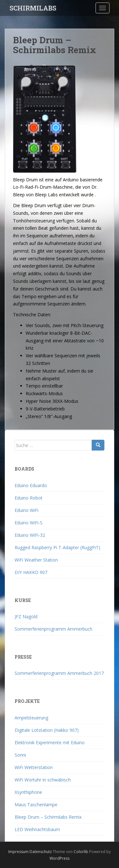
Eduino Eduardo (31, 485)
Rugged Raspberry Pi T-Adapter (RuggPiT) (57, 547)
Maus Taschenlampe (36, 805)
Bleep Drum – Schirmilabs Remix (48, 817)
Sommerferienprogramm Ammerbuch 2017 (59, 673)
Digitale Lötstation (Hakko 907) (47, 730)
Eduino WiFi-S (29, 523)
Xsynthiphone (28, 792)
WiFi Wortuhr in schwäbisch (43, 780)
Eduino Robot (29, 498)
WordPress (60, 858)
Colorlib (81, 852)
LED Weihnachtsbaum (37, 829)
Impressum (18, 852)
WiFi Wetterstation (34, 767)
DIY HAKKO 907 (31, 572)
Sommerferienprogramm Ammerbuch (53, 629)
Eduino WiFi (26, 510)
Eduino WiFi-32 (30, 535)
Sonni (20, 755)
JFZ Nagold (26, 616)
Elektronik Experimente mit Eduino (50, 742)
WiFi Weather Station (36, 560)
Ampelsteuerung (31, 718)
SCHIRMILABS (33, 8)
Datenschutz (41, 852)
